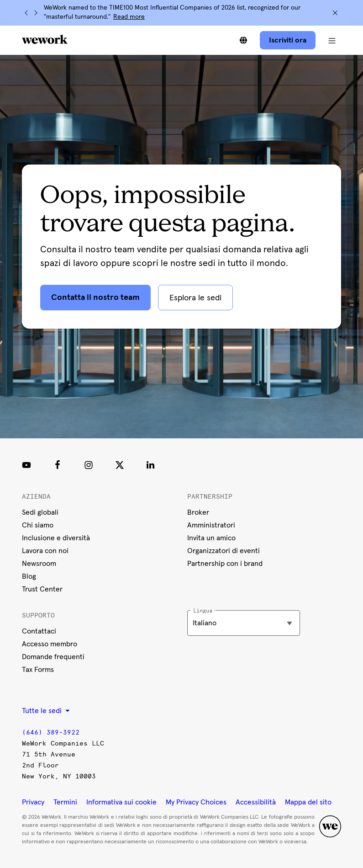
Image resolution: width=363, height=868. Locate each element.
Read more (129, 17)
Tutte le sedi (46, 711)
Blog (29, 576)
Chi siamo (38, 525)
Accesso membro (50, 644)
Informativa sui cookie (121, 802)
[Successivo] (36, 13)
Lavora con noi (45, 551)
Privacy (33, 802)
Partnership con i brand (225, 564)
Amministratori (211, 525)
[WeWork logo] (45, 39)
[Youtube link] (26, 465)
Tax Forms (38, 670)
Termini (65, 802)
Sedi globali (40, 512)
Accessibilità (256, 802)
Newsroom (39, 564)
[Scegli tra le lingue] (243, 40)
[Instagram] (89, 465)
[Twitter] (120, 465)
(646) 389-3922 (51, 732)
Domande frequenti (53, 657)
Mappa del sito (308, 802)
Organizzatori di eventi (224, 551)
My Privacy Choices (196, 802)
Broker (198, 512)
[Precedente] (26, 13)
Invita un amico (211, 538)
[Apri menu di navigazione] (332, 40)
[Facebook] (58, 465)
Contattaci (39, 631)
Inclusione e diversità (56, 538)
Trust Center (42, 589)
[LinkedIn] (151, 465)
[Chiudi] (335, 13)
